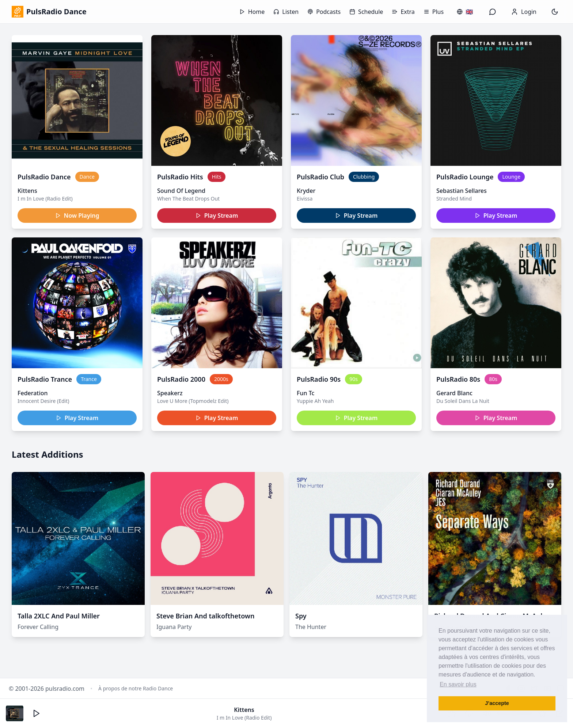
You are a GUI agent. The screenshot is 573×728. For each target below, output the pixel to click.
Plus (434, 12)
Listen (286, 12)
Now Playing (77, 216)
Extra (403, 12)
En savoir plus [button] (458, 684)
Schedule (366, 12)
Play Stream (217, 216)
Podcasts (324, 12)
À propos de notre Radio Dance (136, 688)
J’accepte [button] (497, 703)
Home (252, 12)
